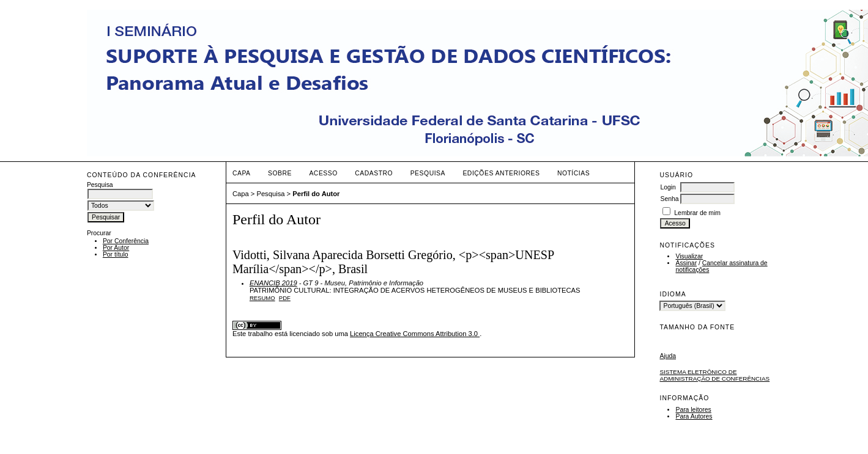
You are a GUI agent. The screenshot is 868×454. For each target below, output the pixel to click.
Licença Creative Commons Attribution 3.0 (415, 334)
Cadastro (374, 173)
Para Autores (694, 416)
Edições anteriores (501, 173)
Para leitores (693, 410)
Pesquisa (428, 173)
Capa (242, 173)
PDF (285, 298)
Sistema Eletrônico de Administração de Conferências (714, 375)
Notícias (573, 173)
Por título (116, 254)
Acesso (323, 173)
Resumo (262, 298)
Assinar (686, 263)
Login (668, 187)
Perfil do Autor (316, 194)
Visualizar (689, 256)
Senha (669, 199)
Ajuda (668, 356)
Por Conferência (126, 241)
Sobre (280, 173)
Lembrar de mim (697, 213)
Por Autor (116, 248)
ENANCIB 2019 (273, 283)
